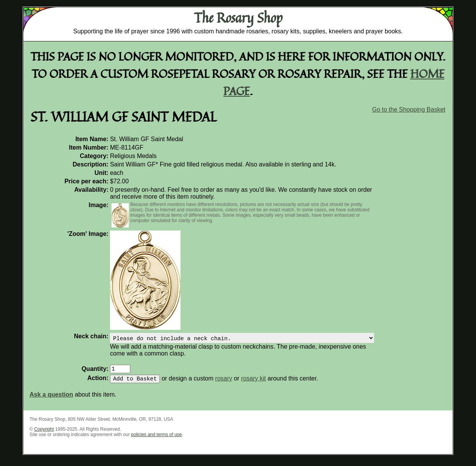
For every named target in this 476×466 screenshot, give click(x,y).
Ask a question (51, 399)
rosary (223, 383)
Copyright (44, 434)
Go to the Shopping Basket (409, 110)
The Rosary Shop (238, 18)
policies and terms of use (157, 439)
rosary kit (254, 383)
